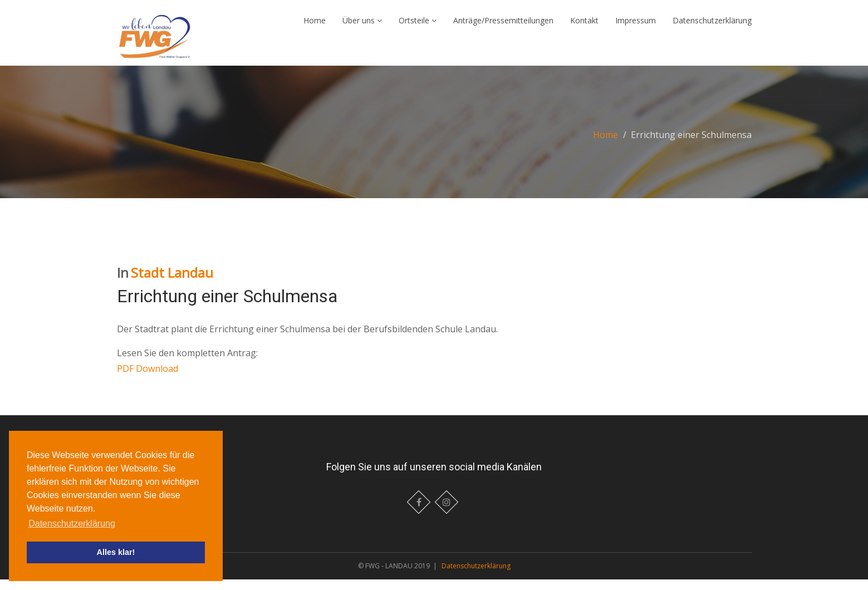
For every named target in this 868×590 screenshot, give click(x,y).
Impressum (636, 26)
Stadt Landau (172, 283)
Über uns (362, 26)
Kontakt (584, 26)
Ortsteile (418, 26)
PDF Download (148, 379)
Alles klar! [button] (116, 552)
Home (315, 26)
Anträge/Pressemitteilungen (503, 26)
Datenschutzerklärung (712, 26)
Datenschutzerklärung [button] (72, 523)
